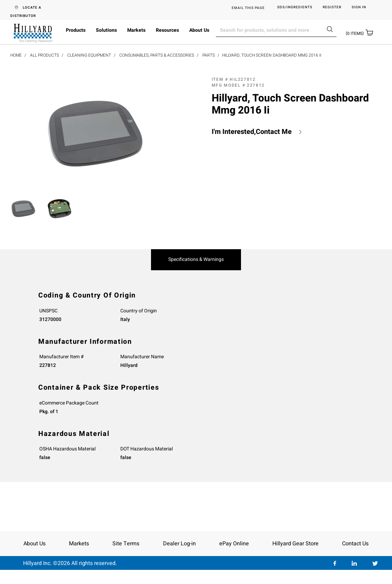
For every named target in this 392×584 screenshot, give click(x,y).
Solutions (106, 30)
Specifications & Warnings (196, 260)
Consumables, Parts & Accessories (157, 55)
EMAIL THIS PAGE (248, 8)
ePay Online (234, 544)
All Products (44, 55)
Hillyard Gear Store (295, 544)
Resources (167, 30)
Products (76, 30)
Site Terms (126, 544)
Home (16, 55)
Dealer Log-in (179, 544)
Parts (209, 55)
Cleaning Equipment (89, 55)
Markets (136, 30)
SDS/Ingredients (295, 7)
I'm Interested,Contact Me (252, 132)
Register (332, 7)
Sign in (359, 7)
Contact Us (355, 544)
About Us (199, 30)
